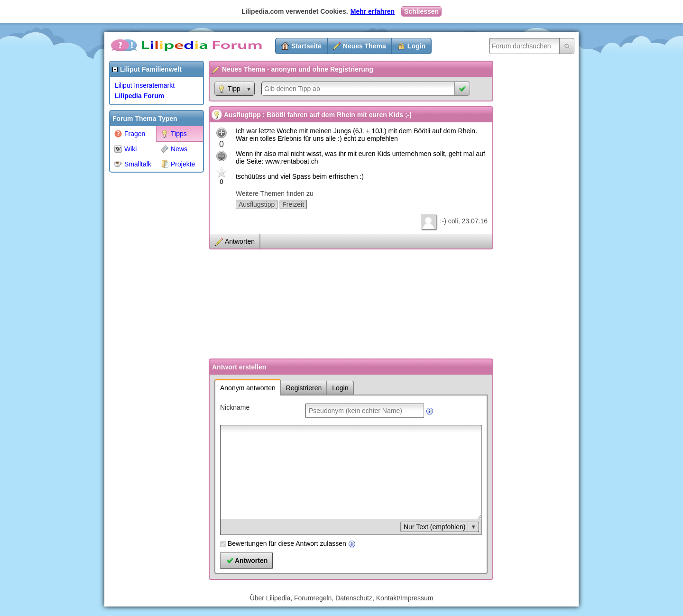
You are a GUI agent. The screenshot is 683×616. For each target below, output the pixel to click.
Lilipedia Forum (139, 96)
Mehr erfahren (373, 11)
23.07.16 (475, 221)
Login (416, 46)
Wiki (125, 149)
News (174, 149)
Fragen (130, 134)
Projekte (178, 164)
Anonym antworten (248, 388)
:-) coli (449, 221)
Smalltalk (133, 164)
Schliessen (421, 11)
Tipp (229, 89)
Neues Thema (365, 46)
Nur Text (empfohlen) (434, 527)
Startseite (306, 46)
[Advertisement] (147, 320)
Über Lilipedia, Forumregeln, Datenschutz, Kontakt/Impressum (342, 598)
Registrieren (304, 388)
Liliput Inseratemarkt (145, 85)
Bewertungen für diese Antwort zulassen (287, 543)
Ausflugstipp (257, 204)
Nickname (235, 407)
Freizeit (293, 204)
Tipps (174, 134)
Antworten (240, 241)
